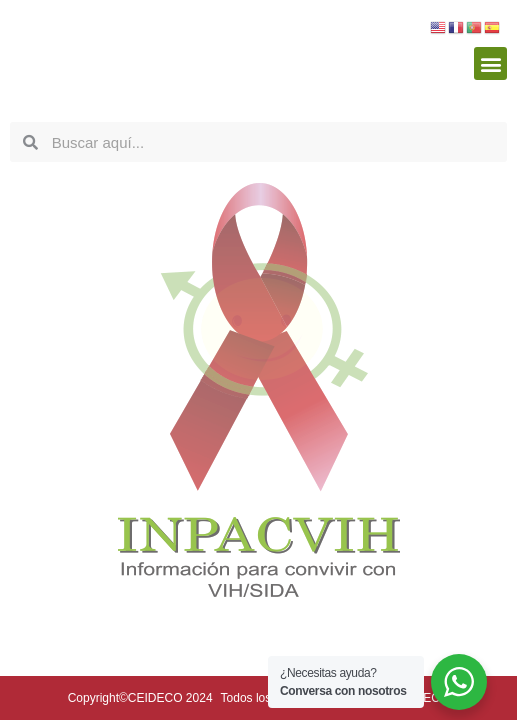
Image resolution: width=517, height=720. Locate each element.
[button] (490, 63)
